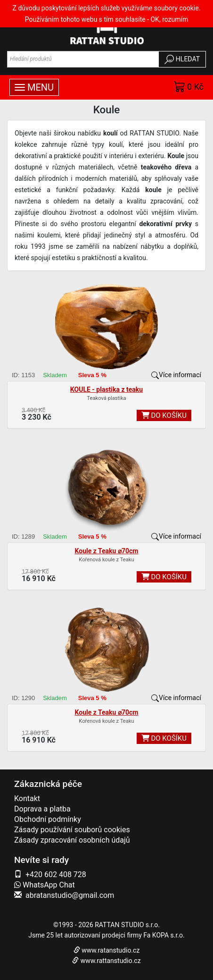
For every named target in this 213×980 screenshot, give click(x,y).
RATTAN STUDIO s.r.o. (127, 925)
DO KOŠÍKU (164, 415)
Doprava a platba (42, 809)
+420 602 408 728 (56, 874)
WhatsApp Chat (45, 885)
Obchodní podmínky (48, 819)
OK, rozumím (169, 19)
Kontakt (27, 798)
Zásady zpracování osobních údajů (72, 840)
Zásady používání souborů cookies (72, 830)
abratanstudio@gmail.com (70, 895)
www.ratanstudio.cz (111, 950)
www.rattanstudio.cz (111, 961)
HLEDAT (182, 59)
